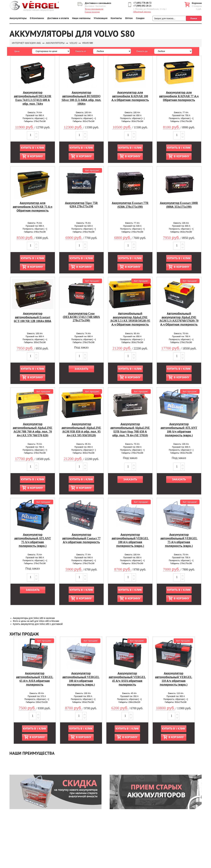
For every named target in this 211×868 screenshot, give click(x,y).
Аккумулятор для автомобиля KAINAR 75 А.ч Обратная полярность (33, 207)
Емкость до (142, 51)
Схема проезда (92, 12)
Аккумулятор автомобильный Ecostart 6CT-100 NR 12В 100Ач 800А (33, 317)
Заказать (81, 369)
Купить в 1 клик (33, 148)
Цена (17, 51)
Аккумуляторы (18, 18)
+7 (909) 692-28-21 (142, 6)
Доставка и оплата (58, 18)
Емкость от (81, 51)
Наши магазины (81, 18)
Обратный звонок (142, 12)
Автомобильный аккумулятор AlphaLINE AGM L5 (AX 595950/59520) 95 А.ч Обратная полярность (130, 319)
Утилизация (101, 18)
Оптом (129, 18)
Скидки (140, 18)
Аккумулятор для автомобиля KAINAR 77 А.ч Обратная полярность (179, 96)
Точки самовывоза (94, 9)
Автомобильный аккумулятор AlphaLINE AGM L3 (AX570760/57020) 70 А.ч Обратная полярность (179, 319)
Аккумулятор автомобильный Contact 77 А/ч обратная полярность (81, 538)
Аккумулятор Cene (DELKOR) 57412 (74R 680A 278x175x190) (81, 317)
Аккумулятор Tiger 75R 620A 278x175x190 (81, 205)
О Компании (37, 18)
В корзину (35, 156)
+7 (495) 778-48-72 (142, 3)
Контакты (116, 18)
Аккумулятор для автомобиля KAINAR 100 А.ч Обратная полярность (130, 96)
